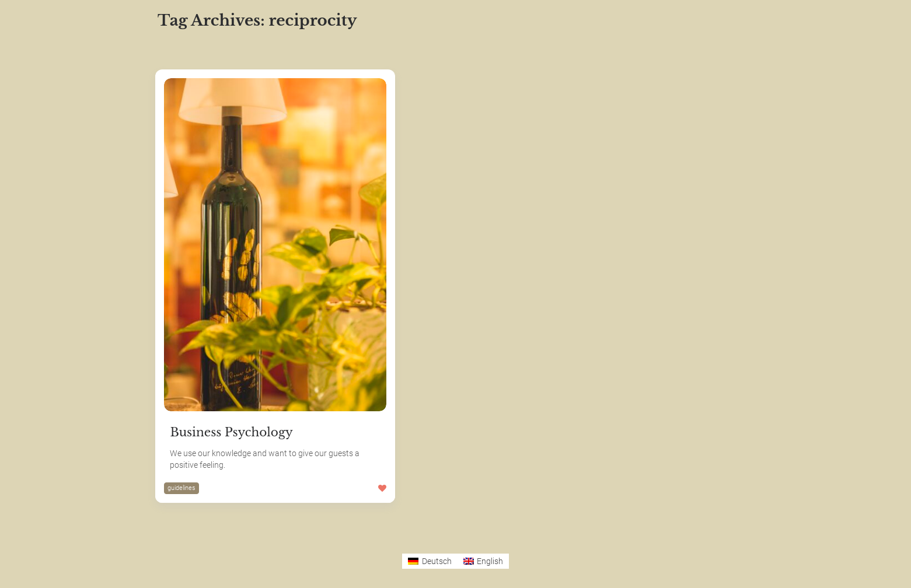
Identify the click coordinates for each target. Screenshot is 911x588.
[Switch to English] (484, 561)
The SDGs (46, 456)
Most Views (298, 47)
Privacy (40, 538)
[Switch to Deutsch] (430, 561)
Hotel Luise (49, 484)
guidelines (181, 488)
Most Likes (235, 47)
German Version (60, 566)
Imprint (40, 511)
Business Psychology (231, 432)
